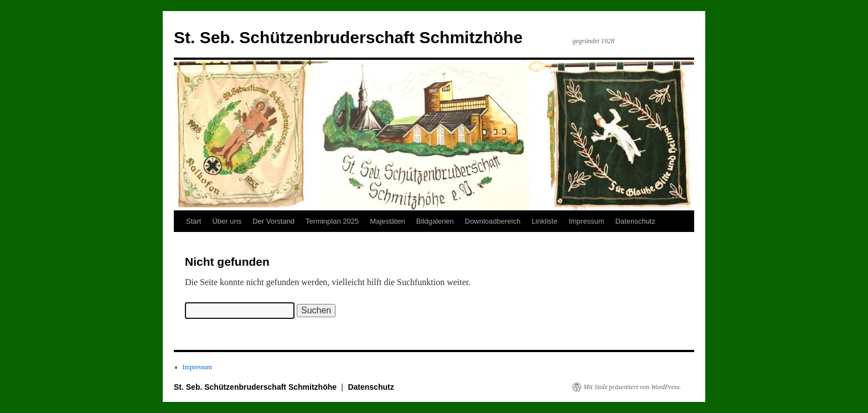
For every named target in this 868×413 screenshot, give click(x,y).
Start (193, 221)
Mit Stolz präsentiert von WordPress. (632, 387)
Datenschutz (635, 221)
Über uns (227, 221)
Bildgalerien (435, 221)
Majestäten (387, 221)
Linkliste (544, 221)
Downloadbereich (493, 221)
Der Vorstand (273, 221)
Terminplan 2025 (332, 221)
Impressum (586, 221)
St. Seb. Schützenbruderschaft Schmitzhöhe (348, 37)
